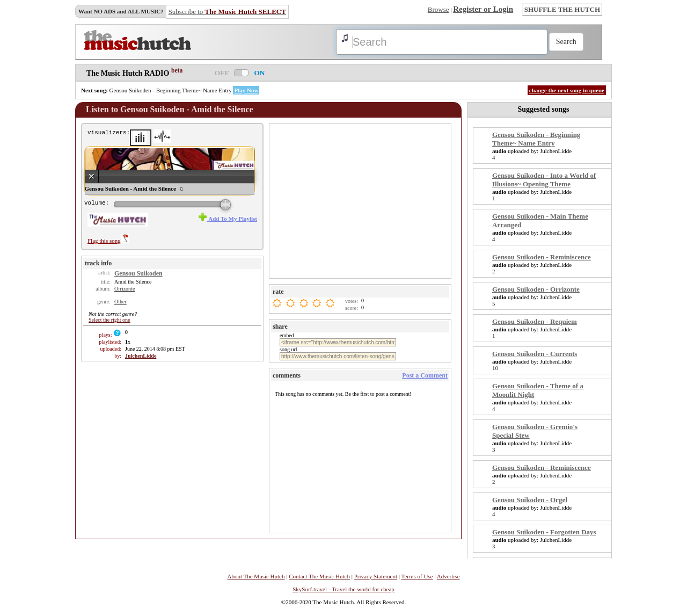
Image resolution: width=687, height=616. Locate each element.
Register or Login (483, 9)
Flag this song (108, 241)
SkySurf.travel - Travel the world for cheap (343, 589)
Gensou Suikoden (138, 273)
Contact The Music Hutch (319, 576)
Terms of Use (417, 576)
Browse (438, 9)
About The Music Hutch (256, 576)
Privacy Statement (376, 576)
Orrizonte (125, 289)
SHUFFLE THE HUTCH (562, 9)
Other (120, 302)
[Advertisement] (361, 200)
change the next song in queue (567, 90)
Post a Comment (425, 375)
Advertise (448, 576)
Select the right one (109, 320)
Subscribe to (227, 12)
